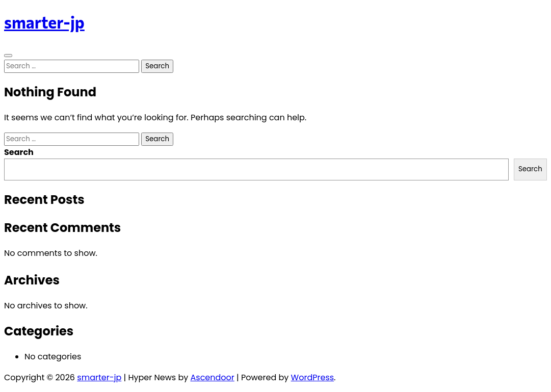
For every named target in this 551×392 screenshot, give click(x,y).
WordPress (313, 377)
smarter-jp (44, 22)
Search (19, 152)
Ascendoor (213, 377)
